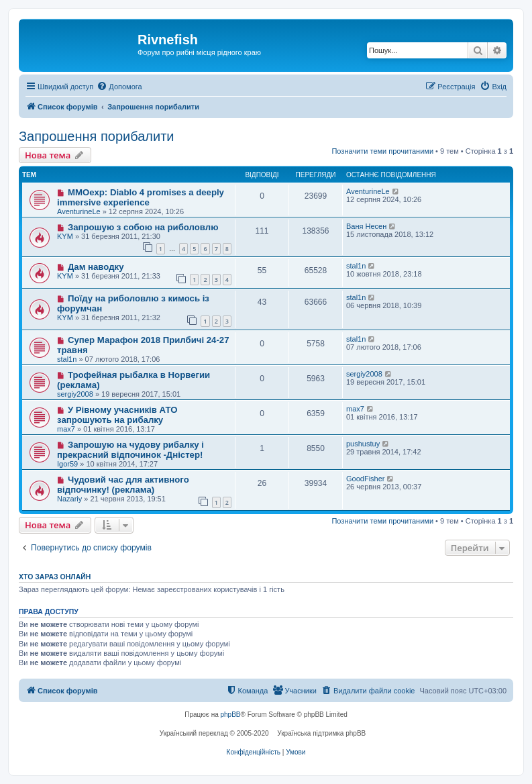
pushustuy (363, 444)
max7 (66, 429)
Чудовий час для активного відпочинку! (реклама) (123, 485)
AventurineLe (79, 211)
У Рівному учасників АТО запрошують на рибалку (117, 415)
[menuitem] (119, 87)
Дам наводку (96, 267)
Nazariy (69, 499)
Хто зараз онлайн (55, 577)
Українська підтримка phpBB (321, 733)
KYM (65, 236)
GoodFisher (365, 479)
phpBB (231, 715)
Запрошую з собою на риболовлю (143, 227)
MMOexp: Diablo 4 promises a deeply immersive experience (141, 197)
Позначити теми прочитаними (382, 151)
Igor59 (67, 464)
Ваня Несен (366, 226)
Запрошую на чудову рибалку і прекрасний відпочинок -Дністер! (130, 450)
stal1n (356, 266)
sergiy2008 (75, 394)
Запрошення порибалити (96, 136)
